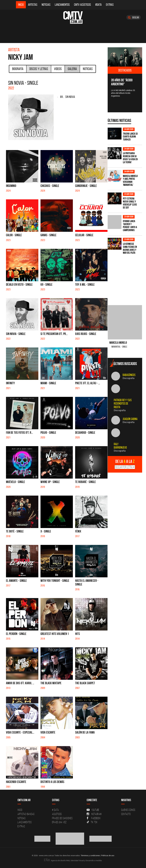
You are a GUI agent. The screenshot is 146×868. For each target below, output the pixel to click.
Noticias (46, 5)
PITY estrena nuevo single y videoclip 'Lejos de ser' (130, 203)
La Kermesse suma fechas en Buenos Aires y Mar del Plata (130, 248)
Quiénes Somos (128, 810)
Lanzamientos (62, 5)
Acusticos (57, 814)
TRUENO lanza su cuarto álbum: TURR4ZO (130, 137)
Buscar (134, 17)
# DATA (55, 810)
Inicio (21, 5)
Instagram (94, 814)
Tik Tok (92, 822)
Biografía (18, 69)
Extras (110, 5)
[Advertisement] (127, 278)
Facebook (94, 818)
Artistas (33, 5)
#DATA (98, 5)
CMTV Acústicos (82, 5)
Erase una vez (59, 822)
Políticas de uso (108, 855)
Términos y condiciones (90, 855)
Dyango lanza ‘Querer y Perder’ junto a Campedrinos (130, 226)
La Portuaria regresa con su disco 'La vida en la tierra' (130, 158)
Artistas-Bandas (26, 814)
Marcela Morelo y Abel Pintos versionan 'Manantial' (130, 180)
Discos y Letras (39, 69)
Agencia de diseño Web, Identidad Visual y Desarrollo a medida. (73, 860)
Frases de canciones (62, 818)
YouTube (93, 810)
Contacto (126, 814)
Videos (58, 69)
